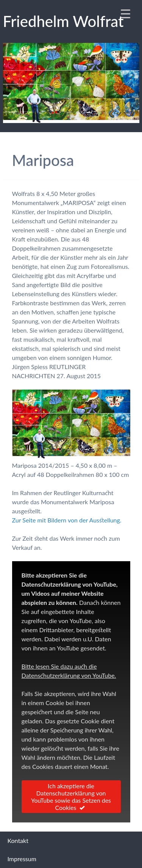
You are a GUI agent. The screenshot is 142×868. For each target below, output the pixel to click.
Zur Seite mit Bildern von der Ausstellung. (67, 520)
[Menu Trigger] (125, 13)
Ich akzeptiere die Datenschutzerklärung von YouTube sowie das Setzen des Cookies (71, 797)
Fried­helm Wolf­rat (63, 21)
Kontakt (18, 840)
